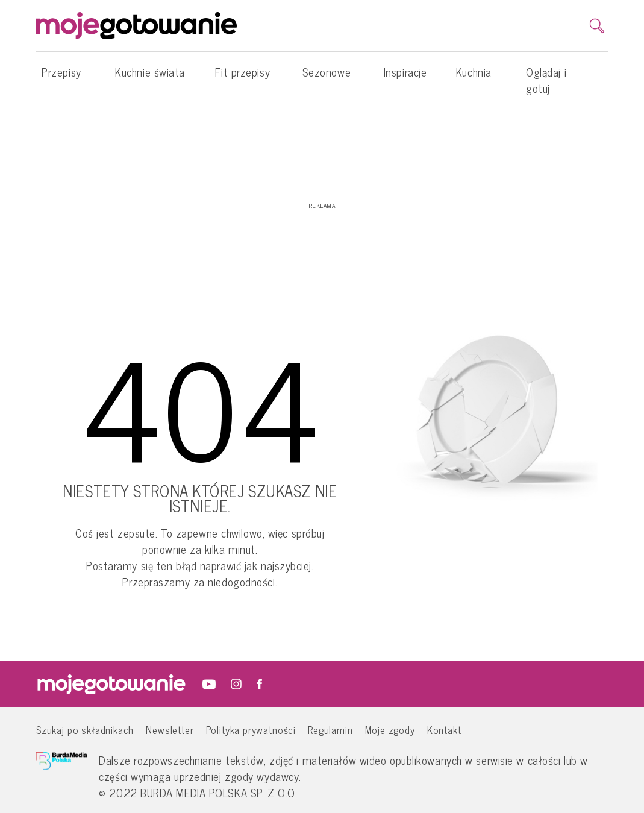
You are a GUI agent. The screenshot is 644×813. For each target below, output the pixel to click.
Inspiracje (405, 72)
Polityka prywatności (251, 730)
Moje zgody (390, 730)
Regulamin (330, 730)
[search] (597, 26)
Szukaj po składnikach (85, 730)
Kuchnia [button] (474, 78)
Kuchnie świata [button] (150, 78)
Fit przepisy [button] (242, 78)
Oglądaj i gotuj (546, 80)
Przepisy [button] (61, 78)
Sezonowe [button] (327, 78)
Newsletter (170, 730)
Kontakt (444, 730)
